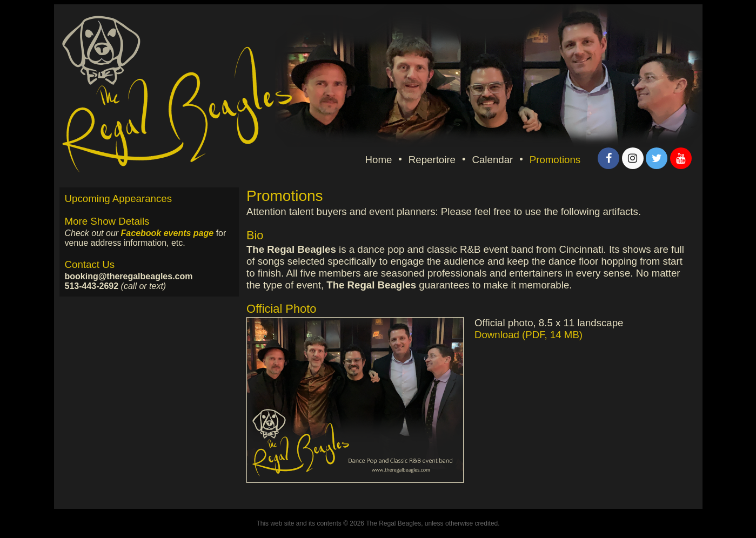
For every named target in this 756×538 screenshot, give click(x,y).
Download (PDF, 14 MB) (528, 335)
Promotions (555, 160)
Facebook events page (168, 233)
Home (379, 160)
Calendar (493, 160)
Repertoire (432, 160)
